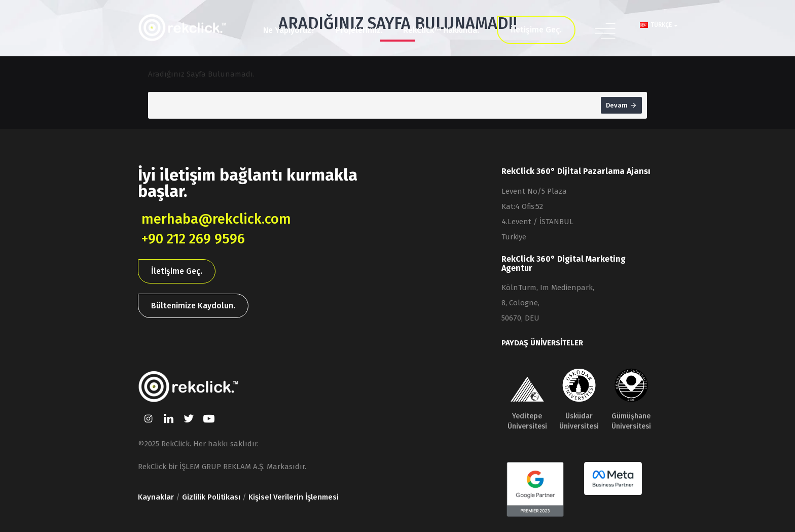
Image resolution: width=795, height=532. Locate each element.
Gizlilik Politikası (211, 497)
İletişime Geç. (177, 272)
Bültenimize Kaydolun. (193, 307)
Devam (617, 105)
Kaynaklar (156, 497)
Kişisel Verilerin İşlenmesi (294, 497)
